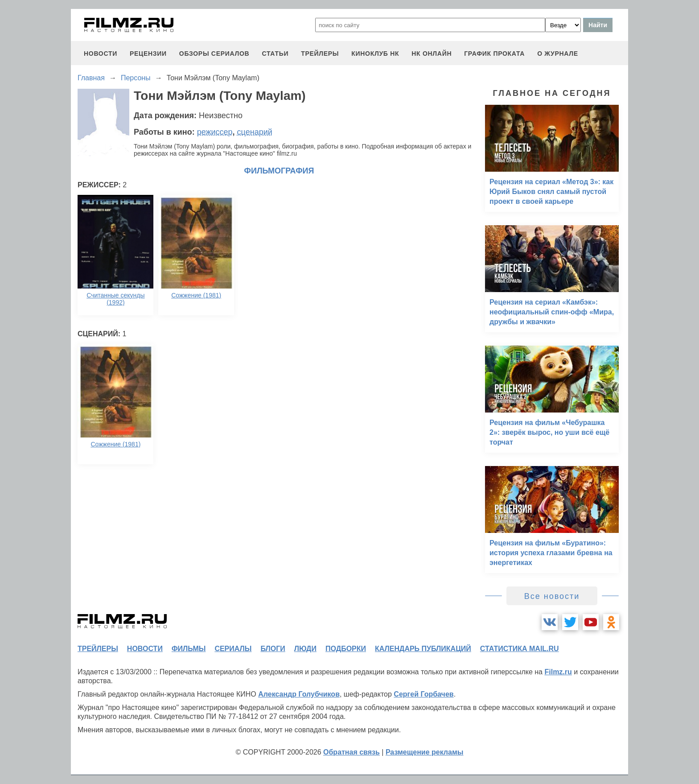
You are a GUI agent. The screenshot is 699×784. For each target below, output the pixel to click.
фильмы (189, 649)
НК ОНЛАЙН (432, 54)
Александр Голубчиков (299, 694)
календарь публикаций (423, 649)
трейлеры (320, 54)
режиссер (215, 132)
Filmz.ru (558, 672)
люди (305, 649)
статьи (275, 54)
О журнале (558, 54)
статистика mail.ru (520, 649)
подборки (346, 649)
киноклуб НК (375, 54)
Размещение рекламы (425, 752)
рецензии (148, 54)
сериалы (233, 649)
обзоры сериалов (214, 54)
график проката (494, 54)
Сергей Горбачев (424, 694)
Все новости (552, 596)
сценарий (255, 132)
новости (101, 54)
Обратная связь (352, 752)
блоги (273, 649)
